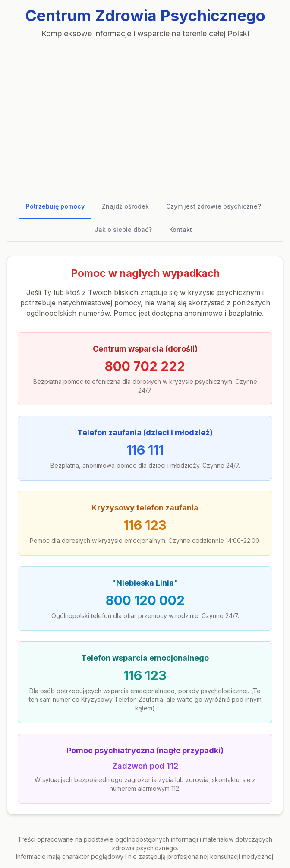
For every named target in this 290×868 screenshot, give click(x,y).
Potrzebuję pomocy (55, 206)
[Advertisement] (145, 114)
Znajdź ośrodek (125, 206)
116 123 (145, 525)
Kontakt (181, 230)
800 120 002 (145, 600)
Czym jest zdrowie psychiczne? (214, 206)
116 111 (145, 450)
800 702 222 (145, 366)
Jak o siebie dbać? (123, 230)
